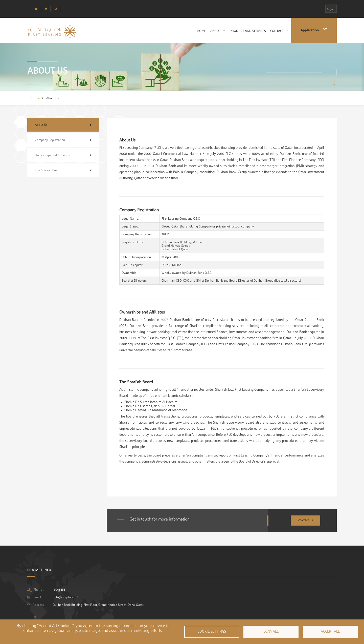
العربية (331, 9)
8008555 (59, 590)
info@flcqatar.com (66, 597)
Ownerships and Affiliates (52, 155)
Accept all (330, 632)
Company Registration (50, 140)
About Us (210, 32)
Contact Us (278, 32)
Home (190, 32)
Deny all (271, 632)
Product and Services (243, 32)
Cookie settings (212, 632)
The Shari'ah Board (48, 170)
